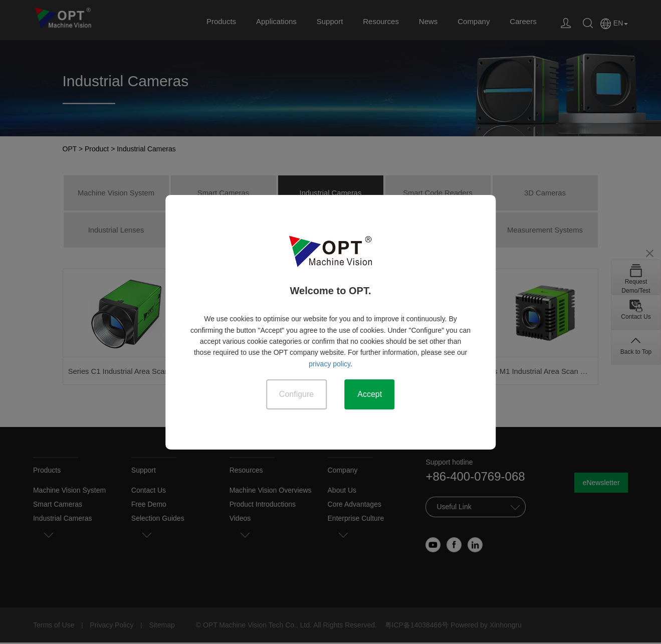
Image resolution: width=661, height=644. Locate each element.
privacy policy (329, 363)
